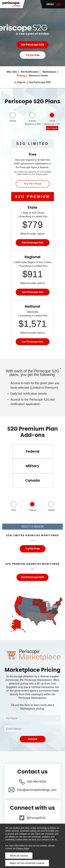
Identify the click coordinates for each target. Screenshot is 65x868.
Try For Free (33, 184)
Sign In (20, 82)
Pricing (21, 76)
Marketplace (50, 72)
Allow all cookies (19, 856)
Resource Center (38, 76)
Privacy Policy (23, 848)
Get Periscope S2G (32, 45)
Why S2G (12, 72)
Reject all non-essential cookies (27, 863)
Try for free (32, 55)
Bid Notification (30, 72)
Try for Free (32, 549)
